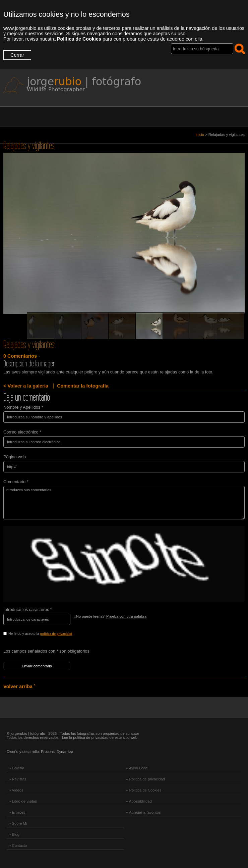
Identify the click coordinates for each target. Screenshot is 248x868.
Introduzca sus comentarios (124, 503)
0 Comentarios (20, 356)
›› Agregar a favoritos (143, 812)
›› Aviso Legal (137, 768)
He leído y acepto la (54, 634)
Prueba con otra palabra (126, 616)
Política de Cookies (79, 39)
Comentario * (16, 482)
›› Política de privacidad (145, 779)
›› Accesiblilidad (139, 801)
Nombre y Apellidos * (23, 407)
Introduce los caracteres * (28, 609)
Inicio (200, 135)
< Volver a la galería (26, 386)
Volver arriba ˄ (19, 686)
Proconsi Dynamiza (57, 752)
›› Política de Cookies (143, 790)
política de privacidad (56, 634)
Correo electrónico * (22, 432)
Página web (15, 457)
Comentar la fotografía (83, 386)
